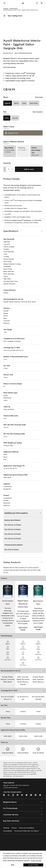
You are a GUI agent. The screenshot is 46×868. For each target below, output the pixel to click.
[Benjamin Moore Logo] (23, 3)
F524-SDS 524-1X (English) (13, 529)
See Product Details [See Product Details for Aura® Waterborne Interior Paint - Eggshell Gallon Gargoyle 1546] (9, 67)
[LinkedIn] (36, 795)
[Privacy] (15, 827)
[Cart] (41, 3)
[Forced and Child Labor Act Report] (28, 830)
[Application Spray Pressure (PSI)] (23, 730)
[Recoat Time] (23, 718)
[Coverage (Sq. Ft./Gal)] (23, 690)
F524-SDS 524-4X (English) (13, 525)
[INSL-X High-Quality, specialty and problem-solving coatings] (12, 844)
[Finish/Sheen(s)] (23, 636)
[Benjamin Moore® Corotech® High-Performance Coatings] (12, 839)
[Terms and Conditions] (28, 827)
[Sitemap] (7, 827)
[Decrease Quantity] (5, 169)
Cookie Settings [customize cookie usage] (36, 860)
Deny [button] (13, 865)
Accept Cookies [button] (33, 865)
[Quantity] (8, 169)
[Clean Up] (23, 742)
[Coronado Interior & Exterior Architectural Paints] (12, 850)
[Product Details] (23, 179)
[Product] (23, 578)
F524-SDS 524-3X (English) (13, 538)
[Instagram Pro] (13, 795)
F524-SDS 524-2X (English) (13, 534)
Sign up (6, 785)
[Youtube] (18, 795)
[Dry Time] (23, 705)
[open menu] (5, 3)
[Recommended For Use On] (23, 671)
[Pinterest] (22, 795)
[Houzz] (31, 795)
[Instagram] (9, 795)
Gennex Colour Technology (21, 220)
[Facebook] (4, 795)
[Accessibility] (9, 830)
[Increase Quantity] (12, 169)
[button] (37, 3)
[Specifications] (23, 231)
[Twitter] (27, 795)
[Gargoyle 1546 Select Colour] (23, 133)
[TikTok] (40, 795)
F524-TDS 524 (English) (11, 549)
